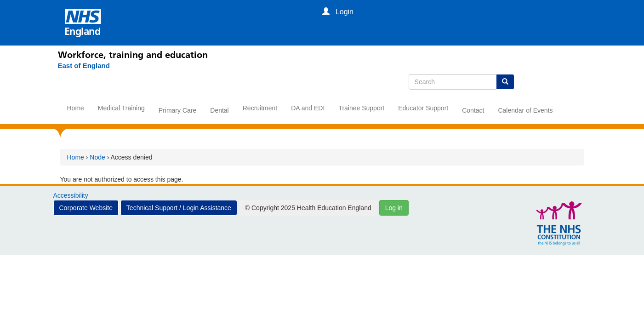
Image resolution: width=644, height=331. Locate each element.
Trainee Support (361, 108)
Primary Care (177, 110)
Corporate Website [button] (86, 208)
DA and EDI (308, 108)
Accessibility (71, 195)
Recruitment (260, 108)
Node (97, 157)
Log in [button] (394, 208)
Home (76, 108)
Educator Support (423, 108)
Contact (473, 110)
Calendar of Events (525, 110)
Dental (219, 110)
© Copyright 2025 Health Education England (308, 208)
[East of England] (84, 66)
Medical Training (121, 108)
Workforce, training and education (133, 55)
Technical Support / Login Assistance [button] (179, 208)
